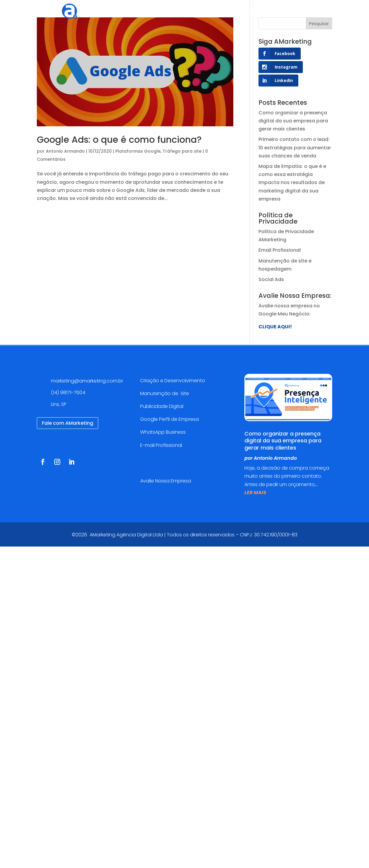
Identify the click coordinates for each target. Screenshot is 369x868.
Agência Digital (131, 13)
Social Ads (271, 279)
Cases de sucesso (216, 13)
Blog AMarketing (269, 13)
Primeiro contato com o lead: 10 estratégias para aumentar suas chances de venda (295, 147)
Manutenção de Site (165, 393)
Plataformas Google (138, 151)
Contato (309, 13)
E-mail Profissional (162, 445)
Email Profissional (280, 250)
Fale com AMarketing (68, 423)
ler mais (255, 493)
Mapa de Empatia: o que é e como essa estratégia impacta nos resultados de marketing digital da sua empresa (292, 183)
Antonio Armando (65, 151)
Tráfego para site (182, 151)
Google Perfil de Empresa (170, 419)
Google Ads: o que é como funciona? (119, 140)
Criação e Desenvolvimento (173, 381)
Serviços (168, 13)
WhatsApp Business (163, 432)
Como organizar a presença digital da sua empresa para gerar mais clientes (293, 121)
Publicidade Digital (162, 406)
